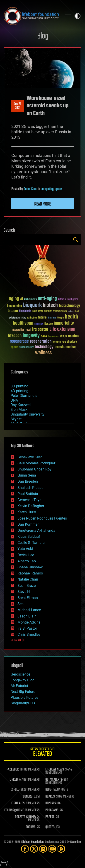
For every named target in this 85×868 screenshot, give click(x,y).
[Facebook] (25, 849)
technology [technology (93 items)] (44, 347)
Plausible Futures (24, 697)
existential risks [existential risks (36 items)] (17, 318)
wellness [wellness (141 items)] (43, 353)
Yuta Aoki (25, 549)
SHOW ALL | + (18, 640)
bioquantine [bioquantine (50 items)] (15, 306)
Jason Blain (27, 616)
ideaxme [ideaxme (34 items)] (48, 324)
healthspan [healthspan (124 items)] (23, 323)
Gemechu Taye (29, 500)
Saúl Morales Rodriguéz (36, 463)
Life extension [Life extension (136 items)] (62, 329)
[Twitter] (34, 849)
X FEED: (16, 790)
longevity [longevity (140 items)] (31, 336)
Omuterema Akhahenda (36, 530)
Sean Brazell (27, 586)
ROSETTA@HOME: (25, 817)
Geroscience (20, 674)
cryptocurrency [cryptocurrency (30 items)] (60, 311)
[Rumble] (61, 849)
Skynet (16, 419)
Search (75, 240)
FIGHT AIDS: (18, 803)
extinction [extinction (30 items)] (32, 318)
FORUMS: (31, 827)
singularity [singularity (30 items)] (72, 342)
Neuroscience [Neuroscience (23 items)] (53, 337)
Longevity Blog (23, 680)
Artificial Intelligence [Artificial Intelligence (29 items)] (68, 300)
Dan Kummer (28, 524)
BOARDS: (50, 797)
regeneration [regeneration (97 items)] (41, 341)
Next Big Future (23, 692)
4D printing (19, 391)
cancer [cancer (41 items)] (48, 311)
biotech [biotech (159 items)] (50, 305)
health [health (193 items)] (72, 317)
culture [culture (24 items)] (71, 311)
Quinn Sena (30, 189)
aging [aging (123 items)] (14, 299)
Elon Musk (19, 410)
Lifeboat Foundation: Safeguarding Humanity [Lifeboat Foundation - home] (31, 16)
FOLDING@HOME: (14, 810)
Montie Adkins (29, 622)
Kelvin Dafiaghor (31, 506)
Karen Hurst (27, 512)
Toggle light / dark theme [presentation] (78, 16)
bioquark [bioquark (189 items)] (32, 305)
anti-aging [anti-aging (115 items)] (47, 299)
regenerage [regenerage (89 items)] (19, 341)
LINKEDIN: (15, 780)
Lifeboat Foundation (32, 842)
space (58, 189)
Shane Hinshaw (30, 567)
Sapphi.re (75, 842)
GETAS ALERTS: (54, 780)
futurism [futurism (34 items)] (52, 318)
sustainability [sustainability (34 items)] (26, 348)
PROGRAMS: (52, 810)
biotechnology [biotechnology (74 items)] (69, 306)
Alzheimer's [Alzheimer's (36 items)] (30, 300)
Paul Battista (28, 494)
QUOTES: (50, 827)
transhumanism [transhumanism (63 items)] (66, 347)
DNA (14, 400)
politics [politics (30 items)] (63, 336)
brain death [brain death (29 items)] (38, 311)
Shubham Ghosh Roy (34, 469)
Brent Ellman (28, 598)
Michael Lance (29, 610)
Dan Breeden (28, 481)
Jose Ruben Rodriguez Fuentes (42, 518)
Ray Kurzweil (21, 405)
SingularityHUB (23, 703)
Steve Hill (25, 592)
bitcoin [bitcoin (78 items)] (13, 311)
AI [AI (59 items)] (22, 299)
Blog (43, 36)
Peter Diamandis (24, 396)
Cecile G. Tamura (31, 543)
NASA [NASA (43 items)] (44, 336)
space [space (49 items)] (14, 347)
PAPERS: (50, 817)
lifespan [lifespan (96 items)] (15, 336)
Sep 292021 (18, 106)
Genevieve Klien (30, 457)
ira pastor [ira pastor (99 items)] (40, 329)
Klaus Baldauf (29, 537)
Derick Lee (26, 555)
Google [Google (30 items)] (61, 318)
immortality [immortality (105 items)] (64, 323)
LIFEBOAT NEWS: (55, 770)
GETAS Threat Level (42, 753)
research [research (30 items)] (57, 342)
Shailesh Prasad (30, 488)
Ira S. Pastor (27, 628)
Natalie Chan (28, 579)
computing (47, 189)
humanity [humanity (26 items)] (39, 324)
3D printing (19, 386)
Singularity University (28, 414)
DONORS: (28, 797)
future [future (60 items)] (42, 318)
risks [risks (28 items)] (64, 342)
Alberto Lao (27, 561)
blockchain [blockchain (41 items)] (25, 311)
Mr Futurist (19, 686)
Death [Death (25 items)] (77, 311)
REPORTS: (51, 803)
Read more (43, 204)
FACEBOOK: (13, 770)
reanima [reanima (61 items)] (74, 336)
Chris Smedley (29, 634)
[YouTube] (52, 849)
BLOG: (49, 790)
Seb (21, 604)
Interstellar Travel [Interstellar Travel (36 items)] (21, 330)
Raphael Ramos (30, 573)
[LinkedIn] (43, 849)
